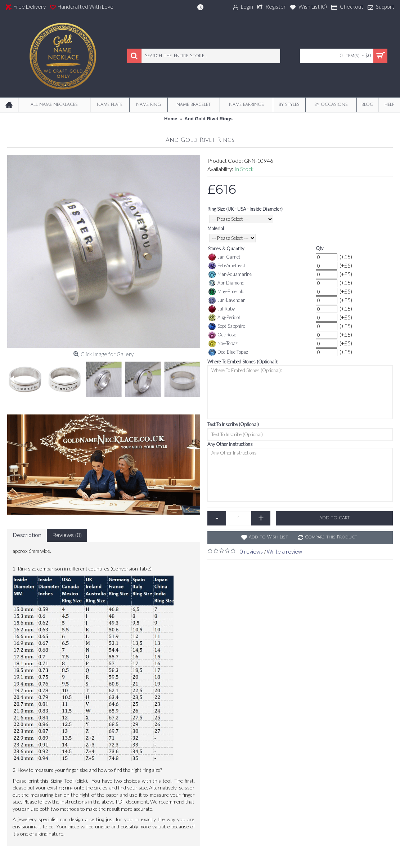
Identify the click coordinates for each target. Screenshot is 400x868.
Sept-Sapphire (227, 326)
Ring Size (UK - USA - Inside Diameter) (245, 209)
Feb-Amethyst (227, 266)
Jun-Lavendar (227, 300)
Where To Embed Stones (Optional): (243, 362)
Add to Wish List (268, 537)
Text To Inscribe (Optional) (233, 424)
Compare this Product (331, 537)
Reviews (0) (67, 535)
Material (216, 228)
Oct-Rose (222, 335)
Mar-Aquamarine (230, 274)
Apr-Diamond (226, 283)
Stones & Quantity (226, 249)
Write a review (284, 551)
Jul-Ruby (222, 309)
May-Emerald (226, 292)
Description (27, 535)
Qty (320, 248)
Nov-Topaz (223, 344)
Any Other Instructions (230, 444)
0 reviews (251, 551)
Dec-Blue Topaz (228, 352)
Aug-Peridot (224, 318)
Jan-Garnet (224, 257)
